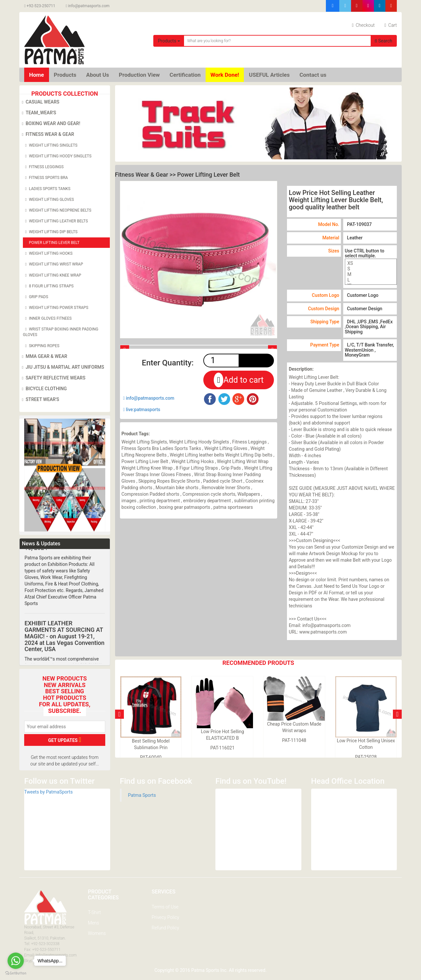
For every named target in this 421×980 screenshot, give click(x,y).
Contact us (313, 75)
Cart (391, 25)
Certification (185, 75)
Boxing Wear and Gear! (50, 124)
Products (169, 41)
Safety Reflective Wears (52, 378)
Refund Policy (165, 928)
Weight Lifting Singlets (50, 145)
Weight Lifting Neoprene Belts (57, 210)
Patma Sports (142, 795)
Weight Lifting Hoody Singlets (57, 156)
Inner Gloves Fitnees (47, 318)
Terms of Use (165, 907)
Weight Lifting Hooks (48, 253)
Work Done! (225, 75)
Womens (97, 933)
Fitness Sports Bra (45, 178)
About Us (97, 75)
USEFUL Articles (269, 75)
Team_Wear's (38, 113)
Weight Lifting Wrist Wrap (53, 264)
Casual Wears (39, 102)
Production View (139, 75)
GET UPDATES (65, 740)
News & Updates (41, 544)
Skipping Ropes (41, 346)
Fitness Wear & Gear (47, 135)
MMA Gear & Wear (43, 357)
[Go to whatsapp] (16, 961)
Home (37, 75)
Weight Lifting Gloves (48, 200)
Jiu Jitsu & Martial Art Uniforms (62, 367)
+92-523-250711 (40, 6)
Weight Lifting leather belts (55, 221)
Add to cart (239, 380)
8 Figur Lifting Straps (48, 286)
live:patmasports (142, 410)
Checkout (363, 25)
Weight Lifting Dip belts (50, 232)
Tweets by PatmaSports (48, 792)
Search (383, 41)
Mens (93, 923)
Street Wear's (39, 400)
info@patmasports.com (88, 6)
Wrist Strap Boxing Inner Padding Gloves (61, 332)
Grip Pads (35, 297)
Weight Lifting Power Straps (56, 308)
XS (371, 263)
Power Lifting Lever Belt (51, 243)
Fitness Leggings (43, 167)
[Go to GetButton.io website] (16, 973)
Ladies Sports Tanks (47, 189)
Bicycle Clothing (43, 389)
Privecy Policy (165, 917)
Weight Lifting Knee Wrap (52, 275)
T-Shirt (94, 912)
